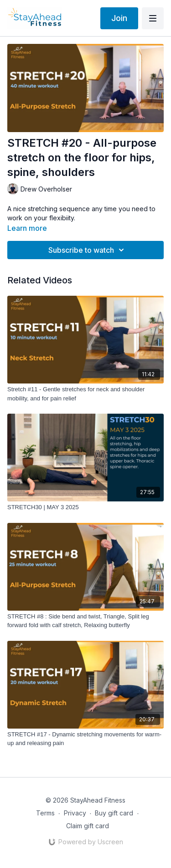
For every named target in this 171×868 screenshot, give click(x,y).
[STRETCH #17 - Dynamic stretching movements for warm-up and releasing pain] (85, 739)
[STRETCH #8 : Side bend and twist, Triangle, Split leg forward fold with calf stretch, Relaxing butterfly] (85, 621)
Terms (45, 813)
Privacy (75, 813)
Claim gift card (88, 826)
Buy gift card (114, 813)
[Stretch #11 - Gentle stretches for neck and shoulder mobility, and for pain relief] (85, 394)
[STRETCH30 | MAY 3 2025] (85, 507)
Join (119, 18)
